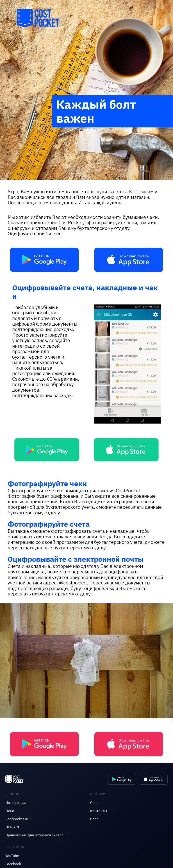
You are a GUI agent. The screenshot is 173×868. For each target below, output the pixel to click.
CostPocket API (18, 819)
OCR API (12, 827)
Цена (10, 811)
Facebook (13, 864)
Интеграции (16, 803)
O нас (95, 803)
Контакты (99, 811)
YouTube (12, 856)
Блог (94, 819)
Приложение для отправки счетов (34, 835)
